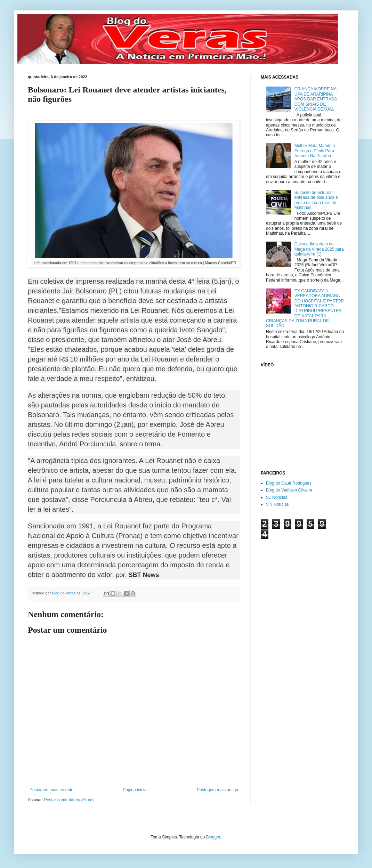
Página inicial (135, 790)
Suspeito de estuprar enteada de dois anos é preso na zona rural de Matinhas (316, 200)
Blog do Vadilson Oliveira (289, 490)
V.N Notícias (277, 504)
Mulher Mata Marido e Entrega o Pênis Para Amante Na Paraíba (315, 151)
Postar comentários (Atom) (69, 800)
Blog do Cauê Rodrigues (289, 483)
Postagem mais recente (51, 790)
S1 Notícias (277, 497)
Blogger (213, 837)
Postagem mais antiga (217, 790)
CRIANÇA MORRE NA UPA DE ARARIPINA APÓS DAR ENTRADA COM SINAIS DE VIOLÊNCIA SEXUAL (316, 99)
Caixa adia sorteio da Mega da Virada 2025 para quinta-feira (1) (319, 249)
